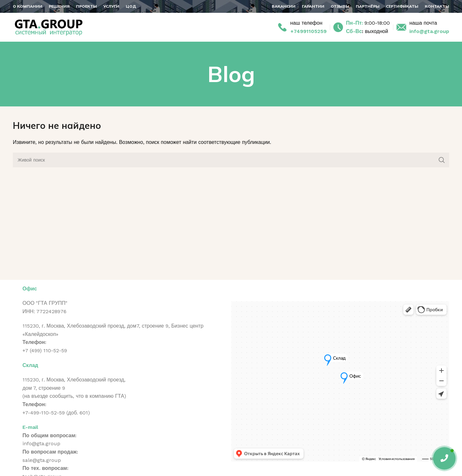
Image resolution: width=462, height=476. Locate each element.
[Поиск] (231, 160)
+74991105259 (308, 31)
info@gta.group (429, 31)
